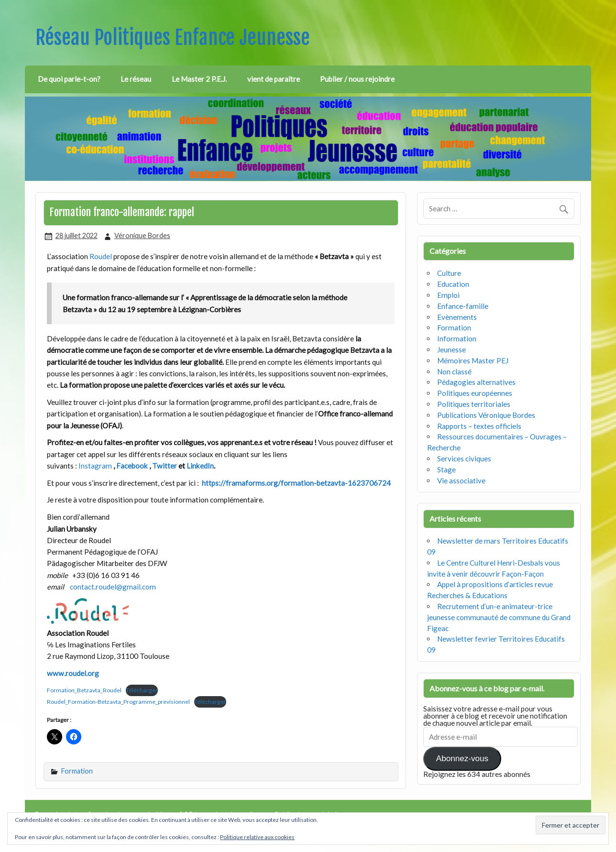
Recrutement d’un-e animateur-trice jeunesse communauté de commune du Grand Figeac (499, 617)
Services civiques (464, 459)
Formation (77, 771)
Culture (449, 273)
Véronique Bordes (142, 235)
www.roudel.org (73, 673)
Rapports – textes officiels (479, 426)
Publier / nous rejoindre (357, 79)
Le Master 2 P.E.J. (199, 79)
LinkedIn (200, 466)
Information (457, 339)
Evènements (457, 317)
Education (453, 284)
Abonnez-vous (462, 759)
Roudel (101, 256)
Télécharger (142, 690)
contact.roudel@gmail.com (113, 587)
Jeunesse (451, 350)
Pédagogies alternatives (476, 382)
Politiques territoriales (474, 404)
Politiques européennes (475, 393)
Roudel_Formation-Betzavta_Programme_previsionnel (118, 702)
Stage (446, 470)
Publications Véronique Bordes (486, 415)
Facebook (133, 466)
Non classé (454, 371)
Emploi (448, 295)
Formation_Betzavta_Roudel (84, 690)
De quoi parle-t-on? (69, 79)
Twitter (165, 466)
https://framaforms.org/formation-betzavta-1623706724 (296, 483)
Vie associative (461, 481)
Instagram (96, 466)
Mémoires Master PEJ (473, 360)
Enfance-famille (463, 306)
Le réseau (136, 79)
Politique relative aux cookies (257, 837)
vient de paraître (274, 79)
